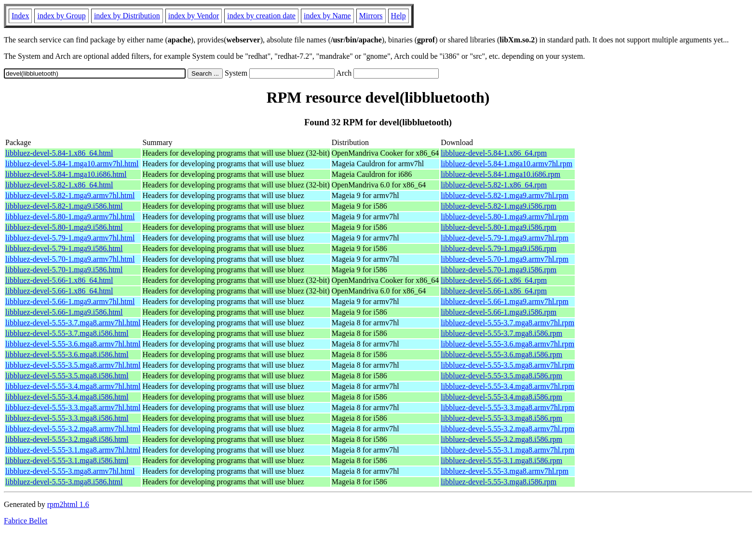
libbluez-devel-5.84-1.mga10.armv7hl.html (72, 164)
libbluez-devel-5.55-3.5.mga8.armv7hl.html (73, 365)
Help (398, 16)
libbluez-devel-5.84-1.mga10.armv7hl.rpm (506, 164)
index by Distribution (127, 16)
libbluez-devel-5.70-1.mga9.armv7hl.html (70, 259)
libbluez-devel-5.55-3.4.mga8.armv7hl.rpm (507, 386)
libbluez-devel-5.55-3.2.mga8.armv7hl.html (73, 429)
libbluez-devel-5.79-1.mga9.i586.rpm (499, 248)
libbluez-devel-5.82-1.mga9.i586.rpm (499, 206)
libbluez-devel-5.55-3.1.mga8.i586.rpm (501, 460)
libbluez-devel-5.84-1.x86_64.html (59, 153)
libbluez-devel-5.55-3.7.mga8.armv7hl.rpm (507, 323)
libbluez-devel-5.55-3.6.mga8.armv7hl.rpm (507, 344)
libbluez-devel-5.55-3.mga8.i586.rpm (499, 482)
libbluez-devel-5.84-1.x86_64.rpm (494, 153)
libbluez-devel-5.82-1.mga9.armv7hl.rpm (505, 195)
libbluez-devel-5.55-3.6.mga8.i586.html (67, 354)
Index (20, 16)
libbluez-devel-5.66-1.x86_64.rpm (494, 280)
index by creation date (261, 16)
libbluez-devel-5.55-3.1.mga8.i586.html (67, 460)
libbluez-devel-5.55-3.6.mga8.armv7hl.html (73, 344)
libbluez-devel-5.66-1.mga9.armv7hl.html (70, 301)
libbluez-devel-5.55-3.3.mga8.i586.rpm (501, 418)
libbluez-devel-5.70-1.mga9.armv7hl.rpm (505, 259)
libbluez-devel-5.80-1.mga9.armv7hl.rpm (505, 217)
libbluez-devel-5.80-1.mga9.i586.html (64, 227)
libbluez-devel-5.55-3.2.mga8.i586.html (67, 439)
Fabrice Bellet (26, 521)
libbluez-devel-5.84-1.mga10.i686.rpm (500, 174)
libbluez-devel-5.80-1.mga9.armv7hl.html (70, 217)
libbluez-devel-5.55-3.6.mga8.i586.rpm (501, 354)
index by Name (327, 16)
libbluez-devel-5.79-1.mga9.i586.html (64, 248)
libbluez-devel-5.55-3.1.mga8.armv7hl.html (73, 450)
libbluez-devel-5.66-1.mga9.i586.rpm (499, 312)
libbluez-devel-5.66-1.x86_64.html (59, 280)
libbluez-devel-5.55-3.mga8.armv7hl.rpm (505, 471)
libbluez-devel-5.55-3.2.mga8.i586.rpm (501, 439)
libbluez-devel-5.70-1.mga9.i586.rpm (499, 270)
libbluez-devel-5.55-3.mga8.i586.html (64, 482)
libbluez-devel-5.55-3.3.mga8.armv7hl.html (73, 407)
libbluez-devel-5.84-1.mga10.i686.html (66, 174)
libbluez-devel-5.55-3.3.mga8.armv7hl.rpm (507, 407)
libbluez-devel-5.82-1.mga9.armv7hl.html (70, 195)
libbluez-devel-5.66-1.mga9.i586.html (64, 312)
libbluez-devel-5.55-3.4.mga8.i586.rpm (501, 397)
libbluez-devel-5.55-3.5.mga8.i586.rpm (501, 376)
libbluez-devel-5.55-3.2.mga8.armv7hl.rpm (507, 429)
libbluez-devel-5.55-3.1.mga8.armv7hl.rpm (507, 450)
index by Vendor (194, 16)
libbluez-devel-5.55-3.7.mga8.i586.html (67, 333)
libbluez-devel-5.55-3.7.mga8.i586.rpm (501, 333)
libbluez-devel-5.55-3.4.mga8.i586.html (67, 397)
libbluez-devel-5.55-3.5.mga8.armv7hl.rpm (507, 365)
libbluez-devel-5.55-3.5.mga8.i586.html (67, 376)
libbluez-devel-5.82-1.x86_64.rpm (494, 185)
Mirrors (371, 16)
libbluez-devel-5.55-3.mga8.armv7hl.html (70, 471)
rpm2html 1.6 (68, 504)
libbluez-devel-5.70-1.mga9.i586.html (64, 270)
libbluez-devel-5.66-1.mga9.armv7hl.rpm (505, 301)
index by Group (61, 16)
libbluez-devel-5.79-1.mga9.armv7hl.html (70, 238)
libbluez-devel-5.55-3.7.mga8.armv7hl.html (73, 323)
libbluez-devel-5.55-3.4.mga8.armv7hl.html (73, 386)
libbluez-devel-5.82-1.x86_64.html (59, 185)
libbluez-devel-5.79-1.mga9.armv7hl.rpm (505, 238)
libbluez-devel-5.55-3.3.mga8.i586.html (67, 418)
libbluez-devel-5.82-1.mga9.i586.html (64, 206)
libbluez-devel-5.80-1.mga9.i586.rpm (499, 227)
